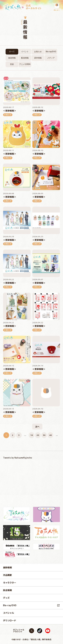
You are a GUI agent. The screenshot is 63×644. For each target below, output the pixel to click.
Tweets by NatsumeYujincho (18, 458)
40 (50, 435)
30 (44, 435)
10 (32, 435)
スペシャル (9, 613)
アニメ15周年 (25, 64)
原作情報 (38, 58)
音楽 (12, 64)
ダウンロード (10, 620)
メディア (51, 58)
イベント (25, 52)
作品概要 (7, 575)
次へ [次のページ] (37, 427)
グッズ (6, 598)
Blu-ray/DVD (51, 52)
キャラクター (10, 583)
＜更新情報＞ (10, 111)
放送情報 (12, 58)
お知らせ (38, 52)
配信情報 (25, 58)
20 (38, 435)
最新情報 (7, 567)
